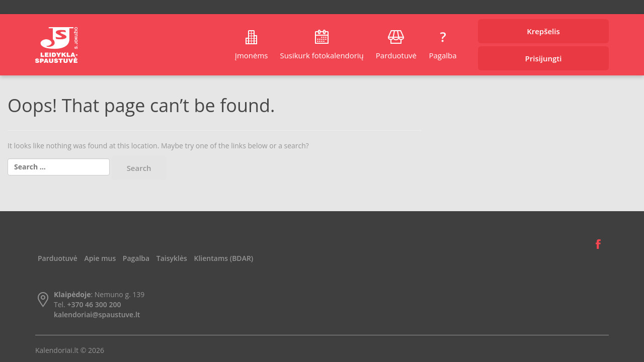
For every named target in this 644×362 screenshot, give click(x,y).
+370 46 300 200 (94, 304)
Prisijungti (544, 58)
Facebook (598, 244)
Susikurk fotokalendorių (321, 55)
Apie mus (100, 258)
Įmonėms (252, 55)
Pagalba (442, 55)
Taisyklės (172, 258)
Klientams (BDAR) (224, 258)
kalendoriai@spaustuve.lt (97, 314)
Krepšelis (543, 31)
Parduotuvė (396, 55)
